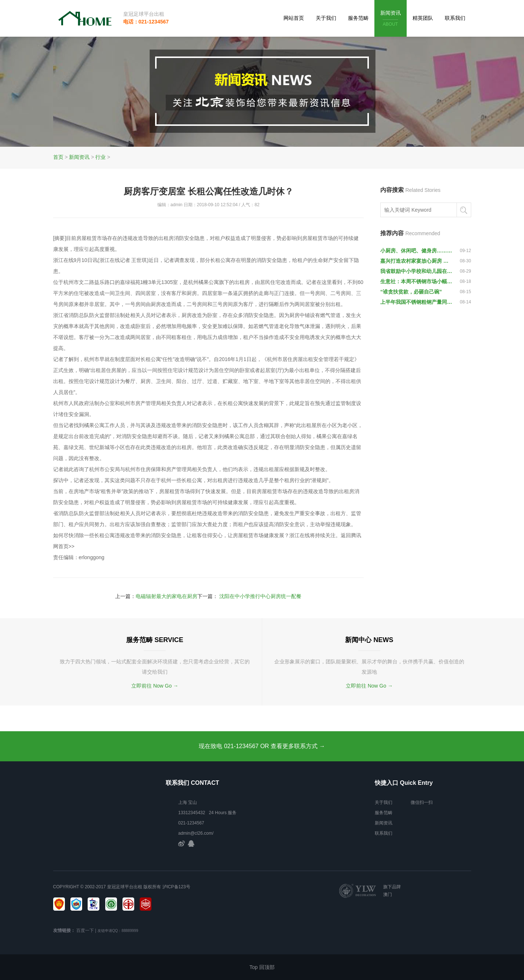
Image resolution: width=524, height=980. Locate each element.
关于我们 (326, 18)
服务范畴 (358, 18)
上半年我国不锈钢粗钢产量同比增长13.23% (417, 302)
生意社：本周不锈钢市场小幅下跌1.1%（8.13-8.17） (417, 281)
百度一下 (85, 930)
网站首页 (294, 18)
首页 (58, 157)
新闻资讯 (391, 19)
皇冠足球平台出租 (144, 14)
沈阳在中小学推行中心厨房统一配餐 (260, 596)
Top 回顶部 (262, 967)
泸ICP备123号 (176, 887)
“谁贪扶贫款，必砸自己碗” (411, 292)
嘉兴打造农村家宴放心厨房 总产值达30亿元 (417, 261)
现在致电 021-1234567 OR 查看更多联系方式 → (262, 746)
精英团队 (423, 18)
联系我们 (455, 18)
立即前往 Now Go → (155, 686)
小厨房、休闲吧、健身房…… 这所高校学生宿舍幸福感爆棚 (417, 251)
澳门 (388, 895)
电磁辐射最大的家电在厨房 (166, 596)
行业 (100, 157)
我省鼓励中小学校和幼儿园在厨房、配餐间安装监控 (417, 271)
